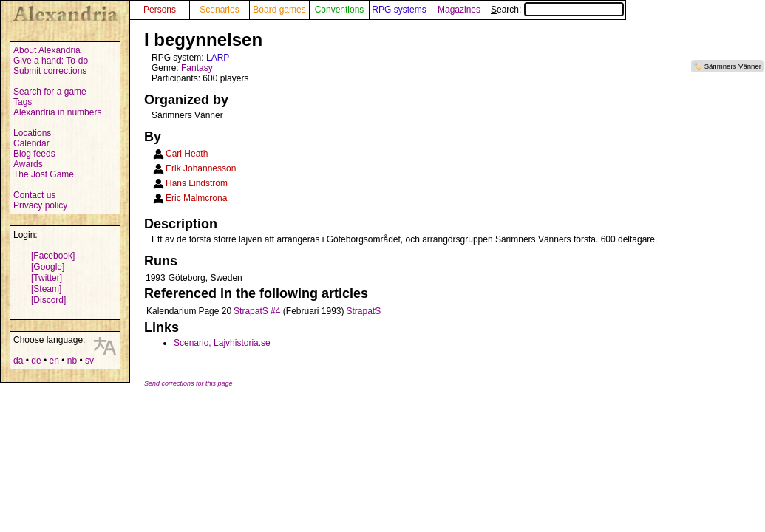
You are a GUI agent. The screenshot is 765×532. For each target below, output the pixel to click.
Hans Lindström (197, 183)
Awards (28, 164)
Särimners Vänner (733, 66)
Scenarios (219, 10)
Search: (557, 10)
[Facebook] (53, 256)
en (54, 361)
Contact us (34, 195)
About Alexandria (47, 50)
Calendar (31, 143)
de (36, 361)
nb (72, 361)
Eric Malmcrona (196, 198)
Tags (23, 102)
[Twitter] (47, 278)
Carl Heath (187, 154)
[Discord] (48, 300)
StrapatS (364, 311)
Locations (32, 133)
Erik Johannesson (201, 168)
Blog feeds (34, 154)
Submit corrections (50, 71)
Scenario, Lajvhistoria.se (222, 343)
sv (89, 361)
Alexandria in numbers (57, 112)
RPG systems (399, 10)
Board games (279, 10)
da (18, 361)
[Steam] (46, 289)
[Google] (48, 267)
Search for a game (50, 92)
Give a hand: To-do (51, 61)
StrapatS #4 (257, 311)
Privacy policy (40, 205)
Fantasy (197, 68)
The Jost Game (44, 174)
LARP (218, 58)
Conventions (340, 10)
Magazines (459, 10)
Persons (160, 10)
